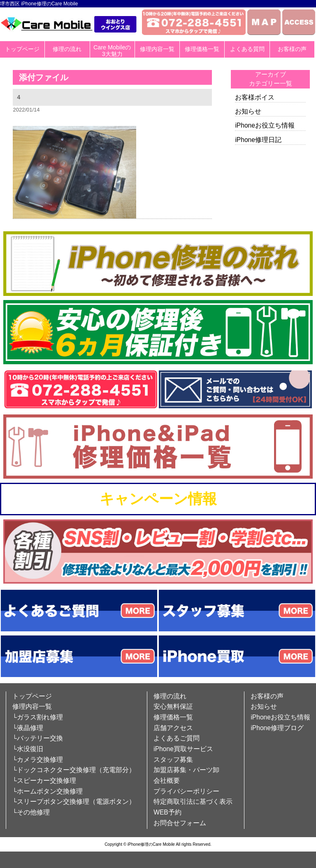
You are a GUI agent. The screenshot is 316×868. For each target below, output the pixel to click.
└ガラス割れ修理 (38, 717)
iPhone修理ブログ (277, 728)
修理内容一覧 (157, 49)
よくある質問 (247, 49)
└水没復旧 (28, 749)
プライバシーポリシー (186, 791)
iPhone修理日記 (258, 140)
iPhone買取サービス (183, 749)
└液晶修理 (28, 728)
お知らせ (248, 111)
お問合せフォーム (180, 823)
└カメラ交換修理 (38, 760)
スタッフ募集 (173, 760)
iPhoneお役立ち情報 (265, 125)
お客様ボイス (255, 97)
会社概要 (167, 781)
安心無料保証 (173, 706)
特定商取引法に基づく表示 (193, 802)
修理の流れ (67, 49)
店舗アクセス (173, 728)
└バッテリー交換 (38, 738)
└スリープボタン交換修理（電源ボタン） (74, 802)
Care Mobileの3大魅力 (112, 51)
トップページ (22, 49)
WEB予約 (167, 812)
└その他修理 (31, 812)
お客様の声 (292, 49)
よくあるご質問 (177, 738)
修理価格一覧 (202, 49)
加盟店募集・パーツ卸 (186, 770)
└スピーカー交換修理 (44, 781)
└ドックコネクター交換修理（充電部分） (74, 770)
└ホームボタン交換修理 (48, 791)
